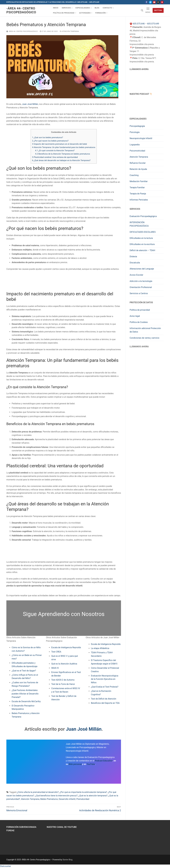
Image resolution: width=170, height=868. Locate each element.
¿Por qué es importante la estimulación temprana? (83, 792)
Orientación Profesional (141, 287)
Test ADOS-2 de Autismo (63, 680)
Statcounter (6, 866)
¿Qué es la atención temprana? (93, 796)
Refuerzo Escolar (138, 163)
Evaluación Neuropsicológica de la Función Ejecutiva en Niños (105, 679)
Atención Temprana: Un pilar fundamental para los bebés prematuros (64, 147)
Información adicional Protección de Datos (145, 330)
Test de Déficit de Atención (104, 699)
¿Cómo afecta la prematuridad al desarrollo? (38, 792)
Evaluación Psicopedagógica (143, 216)
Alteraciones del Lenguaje (142, 269)
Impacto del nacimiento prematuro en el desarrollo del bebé (60, 144)
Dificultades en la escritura (142, 244)
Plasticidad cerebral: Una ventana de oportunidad (55, 157)
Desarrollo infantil (67, 799)
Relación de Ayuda (138, 169)
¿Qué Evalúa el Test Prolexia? (105, 687)
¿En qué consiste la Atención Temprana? (55, 151)
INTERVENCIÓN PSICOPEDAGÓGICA (139, 224)
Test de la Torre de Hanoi (63, 684)
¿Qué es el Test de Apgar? (24, 671)
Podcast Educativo (104, 761)
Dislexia (133, 256)
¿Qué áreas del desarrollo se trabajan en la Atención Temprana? (61, 160)
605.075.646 (139, 24)
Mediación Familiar (139, 181)
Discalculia (135, 263)
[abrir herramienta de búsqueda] (142, 10)
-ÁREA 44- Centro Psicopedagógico (21, 10)
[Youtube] (154, 2)
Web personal (75, 764)
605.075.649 (153, 24)
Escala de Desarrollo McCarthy (26, 701)
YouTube (91, 764)
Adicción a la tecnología (141, 281)
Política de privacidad (140, 310)
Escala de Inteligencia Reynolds (66, 647)
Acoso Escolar (136, 275)
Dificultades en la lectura (141, 238)
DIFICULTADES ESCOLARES (143, 232)
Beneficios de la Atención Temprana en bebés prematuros (62, 154)
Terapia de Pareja (138, 194)
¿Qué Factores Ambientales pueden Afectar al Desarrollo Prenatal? (25, 694)
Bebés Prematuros (49, 799)
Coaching (134, 175)
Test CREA (56, 652)
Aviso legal (135, 316)
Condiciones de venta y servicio (144, 338)
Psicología (135, 132)
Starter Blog (67, 860)
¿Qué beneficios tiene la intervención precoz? (56, 796)
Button (158, 10)
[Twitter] (150, 2)
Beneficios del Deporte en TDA (105, 703)
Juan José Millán (30, 104)
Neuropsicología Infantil (141, 138)
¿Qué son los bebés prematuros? (48, 137)
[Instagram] (158, 2)
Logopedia (135, 145)
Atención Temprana (69, 31)
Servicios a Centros (139, 293)
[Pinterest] (162, 2)
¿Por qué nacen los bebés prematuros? (50, 141)
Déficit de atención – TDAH (142, 250)
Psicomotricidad (137, 151)
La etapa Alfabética (100, 648)
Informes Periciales (139, 200)
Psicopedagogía (137, 126)
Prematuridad (83, 799)
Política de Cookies (139, 322)
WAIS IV (55, 668)
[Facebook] (146, 2)
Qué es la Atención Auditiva (64, 664)
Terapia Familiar (137, 187)
